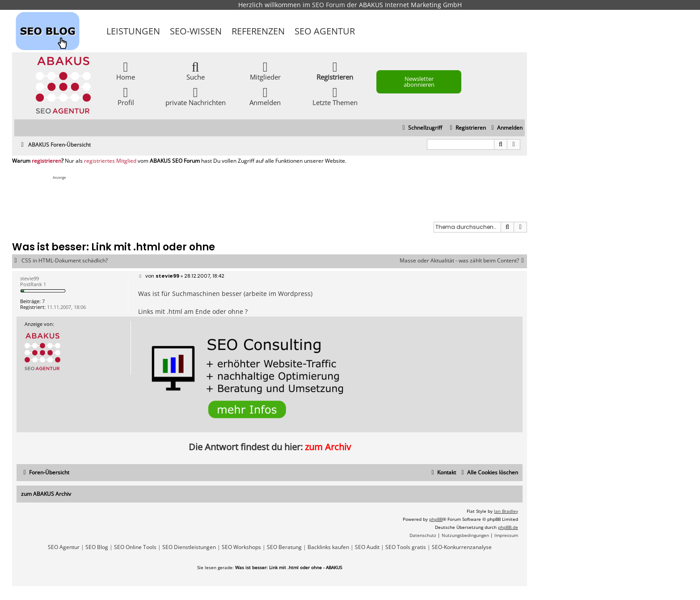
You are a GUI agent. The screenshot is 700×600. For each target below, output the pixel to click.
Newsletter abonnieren (419, 82)
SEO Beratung (284, 547)
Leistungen (133, 31)
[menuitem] (506, 128)
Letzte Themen (335, 96)
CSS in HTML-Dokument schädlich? (65, 261)
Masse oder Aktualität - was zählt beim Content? (463, 261)
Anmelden (265, 96)
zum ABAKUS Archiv (46, 494)
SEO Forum (329, 5)
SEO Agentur (325, 31)
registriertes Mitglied (110, 161)
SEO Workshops (241, 547)
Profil (126, 96)
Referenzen (258, 31)
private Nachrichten (196, 96)
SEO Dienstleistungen (189, 547)
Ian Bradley (506, 511)
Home (126, 70)
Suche (196, 70)
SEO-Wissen (196, 31)
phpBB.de (508, 527)
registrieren (46, 161)
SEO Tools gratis (406, 547)
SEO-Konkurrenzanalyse (462, 547)
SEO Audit (367, 547)
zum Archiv (328, 447)
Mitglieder (265, 70)
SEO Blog (97, 547)
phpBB (436, 519)
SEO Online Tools (135, 547)
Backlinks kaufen (328, 547)
